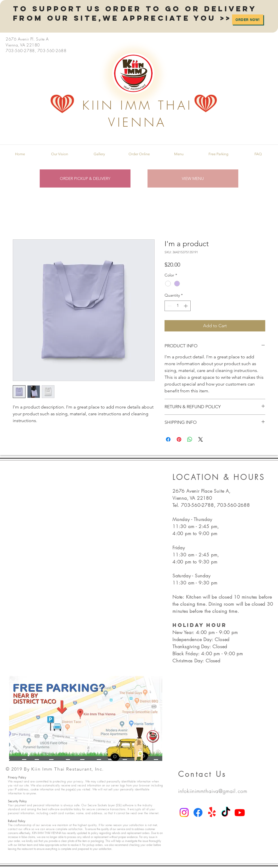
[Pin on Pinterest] (179, 439)
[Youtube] (240, 812)
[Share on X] (201, 439)
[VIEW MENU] (193, 178)
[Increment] (186, 306)
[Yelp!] (212, 812)
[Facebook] (198, 812)
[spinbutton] (178, 306)
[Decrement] (169, 306)
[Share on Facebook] (168, 439)
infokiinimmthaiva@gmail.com (213, 791)
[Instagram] (184, 812)
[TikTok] (226, 812)
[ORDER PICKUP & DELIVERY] (85, 178)
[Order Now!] (248, 20)
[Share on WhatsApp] (190, 439)
